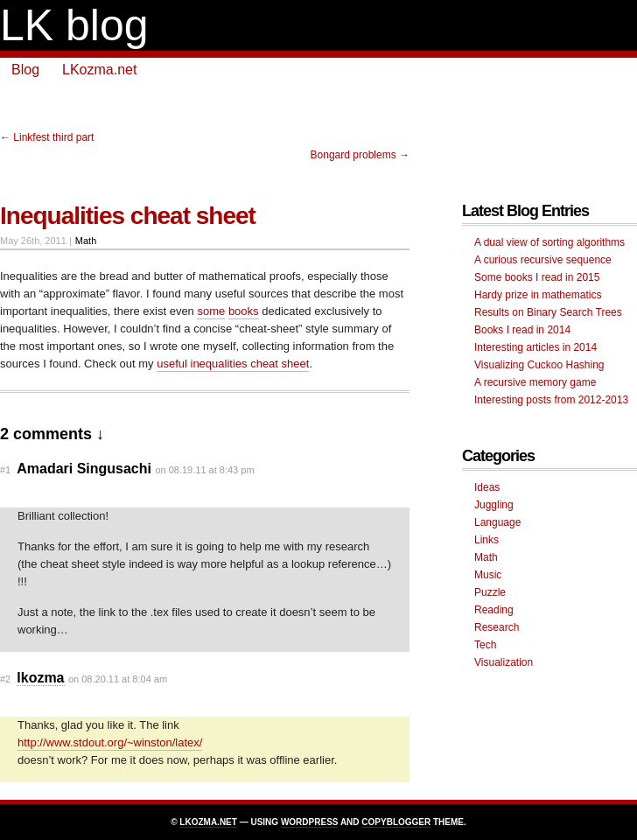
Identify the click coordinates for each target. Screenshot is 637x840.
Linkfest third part (53, 137)
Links (486, 540)
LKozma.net (99, 70)
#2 (5, 679)
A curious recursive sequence (543, 260)
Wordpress (310, 822)
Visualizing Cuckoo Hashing (539, 365)
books (244, 311)
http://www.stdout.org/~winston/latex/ (110, 742)
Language (497, 522)
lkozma (40, 678)
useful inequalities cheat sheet (233, 364)
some (211, 311)
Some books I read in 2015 (537, 277)
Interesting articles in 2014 (535, 347)
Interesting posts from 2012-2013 (551, 400)
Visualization (504, 662)
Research (497, 627)
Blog (25, 70)
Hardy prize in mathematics (538, 295)
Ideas (487, 487)
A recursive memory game (535, 382)
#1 (5, 470)
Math (86, 241)
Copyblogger (396, 822)
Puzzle (490, 592)
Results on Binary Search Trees (548, 312)
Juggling (494, 505)
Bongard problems (353, 155)
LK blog (74, 25)
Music (488, 575)
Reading (494, 610)
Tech (485, 645)
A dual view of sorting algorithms (549, 242)
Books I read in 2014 (522, 330)
